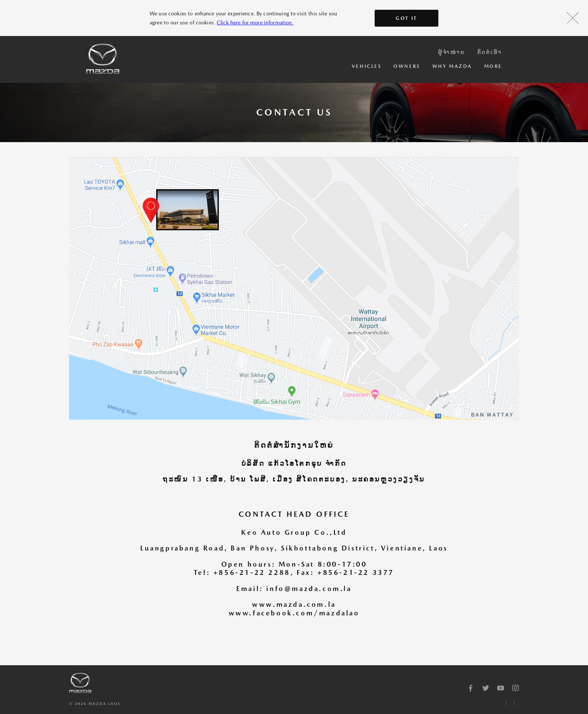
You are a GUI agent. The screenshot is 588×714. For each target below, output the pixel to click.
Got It (406, 18)
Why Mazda (452, 66)
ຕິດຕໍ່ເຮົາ (490, 52)
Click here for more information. (255, 22)
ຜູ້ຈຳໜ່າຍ (452, 52)
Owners (407, 66)
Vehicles (367, 66)
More (493, 66)
